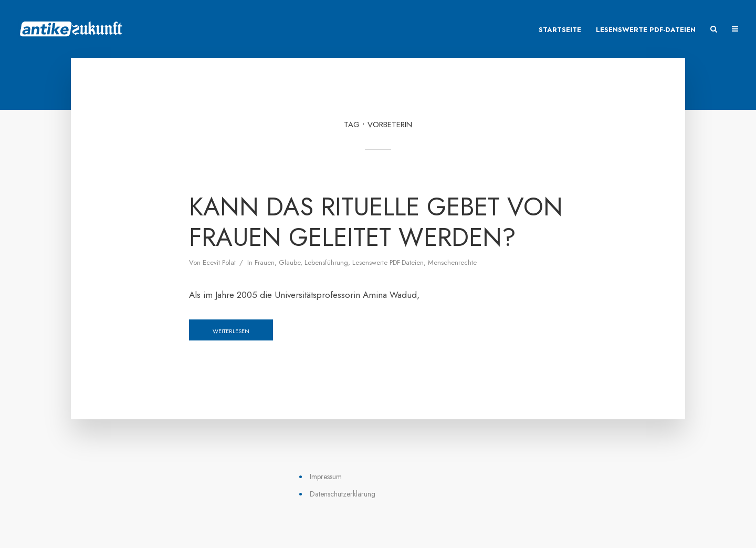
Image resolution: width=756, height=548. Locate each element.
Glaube (290, 262)
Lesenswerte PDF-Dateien (646, 30)
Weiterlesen (231, 331)
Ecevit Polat (219, 262)
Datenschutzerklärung (343, 494)
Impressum (326, 477)
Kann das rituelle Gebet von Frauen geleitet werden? (376, 222)
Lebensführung (326, 262)
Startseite (560, 30)
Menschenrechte (452, 262)
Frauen (265, 262)
